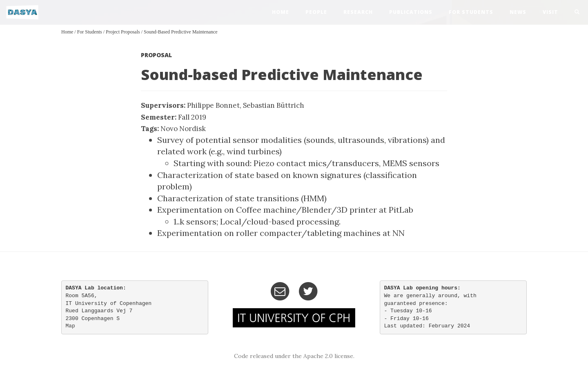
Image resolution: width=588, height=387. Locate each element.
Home (67, 32)
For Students (471, 12)
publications (411, 12)
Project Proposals (123, 32)
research (358, 12)
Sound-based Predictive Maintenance (181, 32)
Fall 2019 (192, 117)
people (316, 12)
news (518, 12)
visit (550, 12)
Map (70, 326)
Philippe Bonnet (213, 105)
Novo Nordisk (183, 129)
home (281, 12)
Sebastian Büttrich (274, 105)
